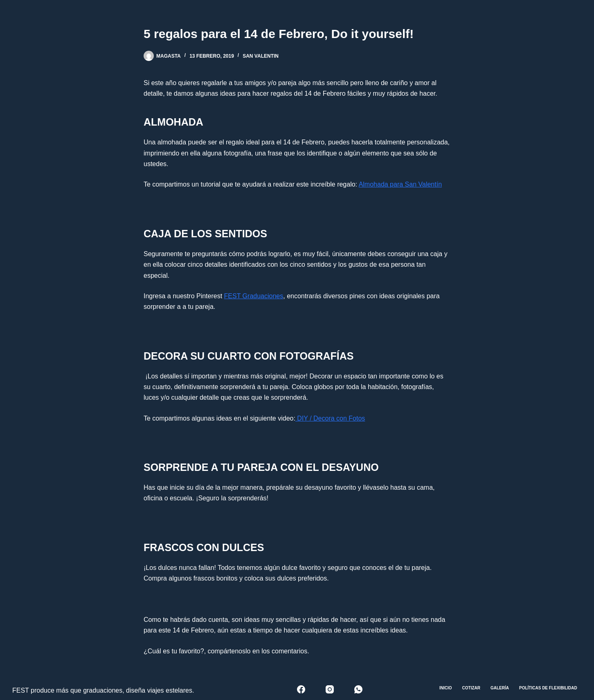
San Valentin (261, 56)
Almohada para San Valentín (400, 184)
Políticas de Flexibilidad (548, 688)
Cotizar (471, 688)
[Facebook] (301, 689)
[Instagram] (330, 689)
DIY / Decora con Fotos (330, 418)
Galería (500, 688)
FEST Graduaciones (254, 296)
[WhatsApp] (358, 689)
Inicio (446, 688)
